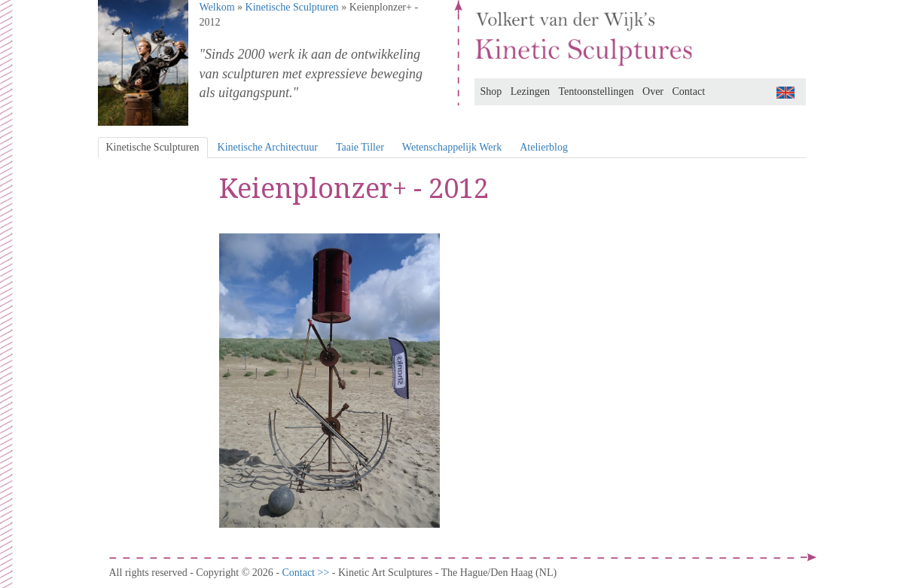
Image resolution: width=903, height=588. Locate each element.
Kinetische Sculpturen (292, 7)
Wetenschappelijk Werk (452, 147)
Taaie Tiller (360, 147)
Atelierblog (544, 147)
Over (653, 91)
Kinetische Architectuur (268, 147)
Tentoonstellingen (596, 91)
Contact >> (307, 573)
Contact (689, 91)
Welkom (217, 7)
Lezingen (530, 91)
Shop (491, 91)
